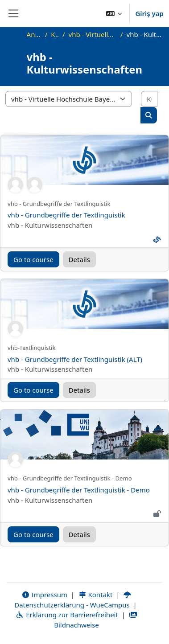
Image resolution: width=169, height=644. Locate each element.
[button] (114, 13)
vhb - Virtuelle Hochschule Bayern (93, 34)
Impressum (44, 595)
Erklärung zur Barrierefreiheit (67, 615)
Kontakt (95, 595)
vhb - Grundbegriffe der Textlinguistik (66, 215)
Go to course (33, 259)
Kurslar (55, 34)
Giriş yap (149, 13)
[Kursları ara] (149, 99)
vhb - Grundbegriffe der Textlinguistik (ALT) (75, 359)
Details (79, 259)
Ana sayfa (34, 34)
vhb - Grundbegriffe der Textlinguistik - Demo (79, 490)
